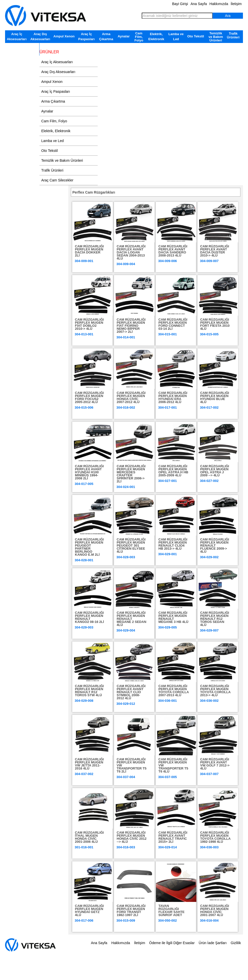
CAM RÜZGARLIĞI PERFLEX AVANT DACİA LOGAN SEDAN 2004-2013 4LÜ (131, 252)
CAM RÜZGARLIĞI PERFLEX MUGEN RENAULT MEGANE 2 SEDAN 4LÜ (131, 619)
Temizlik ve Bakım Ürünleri (216, 37)
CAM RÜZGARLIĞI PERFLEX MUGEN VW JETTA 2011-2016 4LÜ (89, 764)
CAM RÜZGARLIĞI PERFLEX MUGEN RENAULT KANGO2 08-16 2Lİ (89, 617)
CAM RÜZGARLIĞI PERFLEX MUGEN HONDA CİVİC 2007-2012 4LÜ (131, 397)
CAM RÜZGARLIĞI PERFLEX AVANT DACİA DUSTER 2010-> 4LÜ (215, 251)
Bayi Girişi (180, 4)
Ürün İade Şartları (213, 943)
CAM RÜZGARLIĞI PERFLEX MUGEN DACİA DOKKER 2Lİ (89, 251)
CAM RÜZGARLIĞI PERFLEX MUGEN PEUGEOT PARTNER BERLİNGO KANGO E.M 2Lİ (89, 547)
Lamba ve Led (176, 37)
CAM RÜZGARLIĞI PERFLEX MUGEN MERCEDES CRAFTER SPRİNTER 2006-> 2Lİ (131, 474)
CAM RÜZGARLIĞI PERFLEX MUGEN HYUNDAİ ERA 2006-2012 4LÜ (173, 397)
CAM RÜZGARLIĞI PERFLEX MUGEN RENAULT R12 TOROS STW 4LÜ (89, 691)
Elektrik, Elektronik (156, 37)
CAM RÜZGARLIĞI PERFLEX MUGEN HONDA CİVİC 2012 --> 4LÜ (132, 837)
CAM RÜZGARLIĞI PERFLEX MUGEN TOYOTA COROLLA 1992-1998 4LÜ (215, 837)
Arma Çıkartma (106, 37)
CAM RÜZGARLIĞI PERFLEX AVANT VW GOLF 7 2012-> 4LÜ (215, 764)
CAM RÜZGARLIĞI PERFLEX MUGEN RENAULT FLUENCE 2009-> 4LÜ (215, 545)
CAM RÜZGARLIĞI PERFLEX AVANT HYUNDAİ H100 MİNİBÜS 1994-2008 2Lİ (89, 472)
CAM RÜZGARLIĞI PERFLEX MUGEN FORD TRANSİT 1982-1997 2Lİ (131, 910)
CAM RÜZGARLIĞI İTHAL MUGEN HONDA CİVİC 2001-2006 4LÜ (89, 837)
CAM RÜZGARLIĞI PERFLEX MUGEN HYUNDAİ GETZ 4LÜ (89, 910)
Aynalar (124, 36)
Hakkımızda (219, 4)
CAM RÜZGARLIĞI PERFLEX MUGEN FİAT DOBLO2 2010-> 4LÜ (89, 324)
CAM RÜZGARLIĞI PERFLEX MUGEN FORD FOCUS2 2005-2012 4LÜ (89, 397)
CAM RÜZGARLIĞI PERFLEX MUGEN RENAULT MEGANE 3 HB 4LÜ (173, 617)
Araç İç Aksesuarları (17, 37)
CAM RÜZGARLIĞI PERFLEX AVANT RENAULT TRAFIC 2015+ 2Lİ (173, 837)
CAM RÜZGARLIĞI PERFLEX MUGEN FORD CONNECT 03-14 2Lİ (173, 324)
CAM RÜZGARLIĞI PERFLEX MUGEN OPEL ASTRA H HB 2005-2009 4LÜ (173, 471)
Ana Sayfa (199, 4)
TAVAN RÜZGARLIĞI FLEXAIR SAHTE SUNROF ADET (171, 910)
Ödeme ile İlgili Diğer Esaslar (172, 943)
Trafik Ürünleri (233, 35)
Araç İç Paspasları (86, 37)
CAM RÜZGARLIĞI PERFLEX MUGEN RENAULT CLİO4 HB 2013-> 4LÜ (173, 544)
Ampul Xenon (64, 36)
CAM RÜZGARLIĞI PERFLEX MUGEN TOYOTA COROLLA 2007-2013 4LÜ (174, 691)
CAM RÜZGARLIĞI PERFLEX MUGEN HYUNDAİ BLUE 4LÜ (215, 397)
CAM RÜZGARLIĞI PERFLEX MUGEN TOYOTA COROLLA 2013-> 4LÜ (215, 691)
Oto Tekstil (196, 36)
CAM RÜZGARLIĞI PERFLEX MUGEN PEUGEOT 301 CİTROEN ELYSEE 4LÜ (131, 545)
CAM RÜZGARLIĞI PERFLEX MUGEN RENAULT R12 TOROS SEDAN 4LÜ (215, 619)
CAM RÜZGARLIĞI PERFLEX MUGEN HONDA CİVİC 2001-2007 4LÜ (215, 910)
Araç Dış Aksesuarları (40, 37)
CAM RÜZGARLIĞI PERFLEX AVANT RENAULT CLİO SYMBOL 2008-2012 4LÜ (131, 692)
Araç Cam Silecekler (22, 47)
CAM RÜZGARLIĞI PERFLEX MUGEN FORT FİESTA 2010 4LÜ (215, 324)
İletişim (236, 4)
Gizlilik (236, 943)
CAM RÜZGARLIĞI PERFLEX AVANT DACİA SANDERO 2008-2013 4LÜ (173, 251)
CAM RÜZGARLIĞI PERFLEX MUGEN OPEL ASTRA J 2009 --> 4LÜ (215, 471)
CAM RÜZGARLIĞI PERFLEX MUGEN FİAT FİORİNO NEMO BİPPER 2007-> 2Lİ (131, 326)
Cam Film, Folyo (139, 37)
